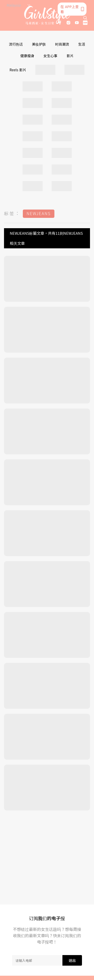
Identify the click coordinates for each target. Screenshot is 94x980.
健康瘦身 (27, 56)
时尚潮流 (62, 44)
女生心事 (50, 56)
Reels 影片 (18, 70)
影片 (70, 56)
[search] (85, 18)
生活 (82, 44)
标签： (12, 213)
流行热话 (16, 44)
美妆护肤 (39, 44)
